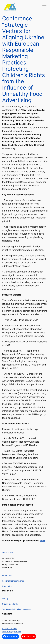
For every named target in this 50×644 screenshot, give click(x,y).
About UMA (7, 575)
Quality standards (10, 604)
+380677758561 (10, 629)
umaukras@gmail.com (12, 631)
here (42, 541)
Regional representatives (13, 581)
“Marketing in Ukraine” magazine (16, 609)
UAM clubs (7, 586)
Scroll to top (7, 552)
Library (5, 598)
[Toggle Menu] (44, 7)
